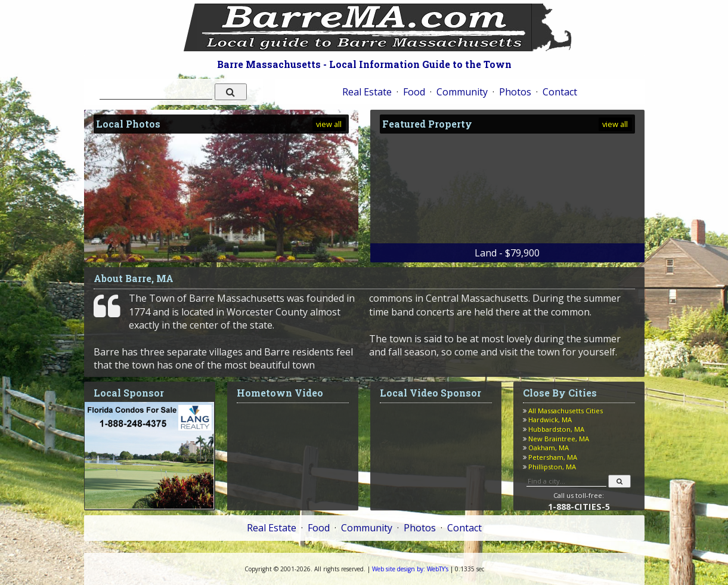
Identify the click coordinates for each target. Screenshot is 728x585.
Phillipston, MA (552, 467)
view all (329, 124)
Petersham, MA (553, 457)
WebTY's (410, 569)
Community (462, 92)
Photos (515, 92)
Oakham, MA (549, 448)
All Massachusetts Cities (566, 411)
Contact (560, 92)
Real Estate (367, 92)
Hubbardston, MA (556, 429)
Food (414, 92)
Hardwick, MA (550, 420)
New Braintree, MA (559, 439)
